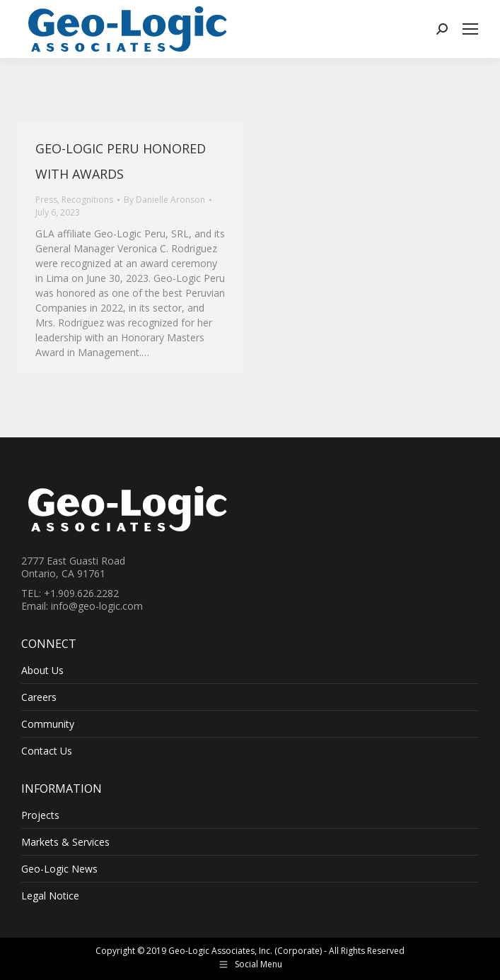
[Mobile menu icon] (470, 29)
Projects (40, 815)
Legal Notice (50, 896)
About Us (42, 671)
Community (48, 724)
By (164, 200)
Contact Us (47, 751)
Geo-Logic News (59, 869)
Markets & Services (65, 842)
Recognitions (87, 200)
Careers (39, 697)
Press (46, 200)
